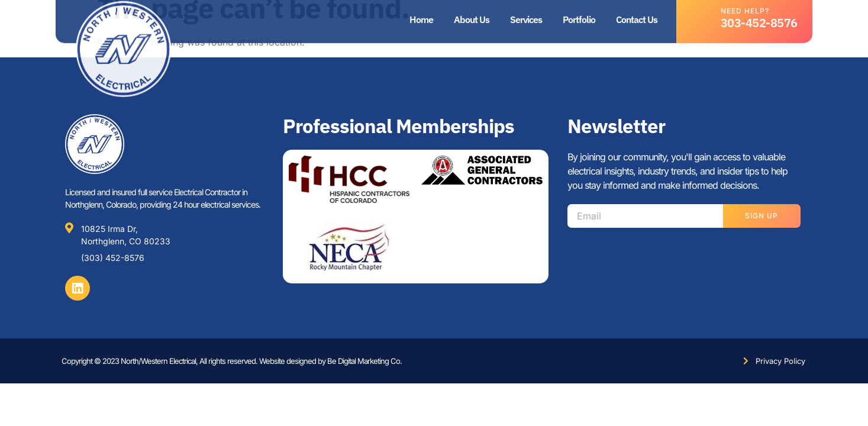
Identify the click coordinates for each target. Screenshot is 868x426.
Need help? (745, 8)
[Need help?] (702, 15)
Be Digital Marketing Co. (364, 361)
